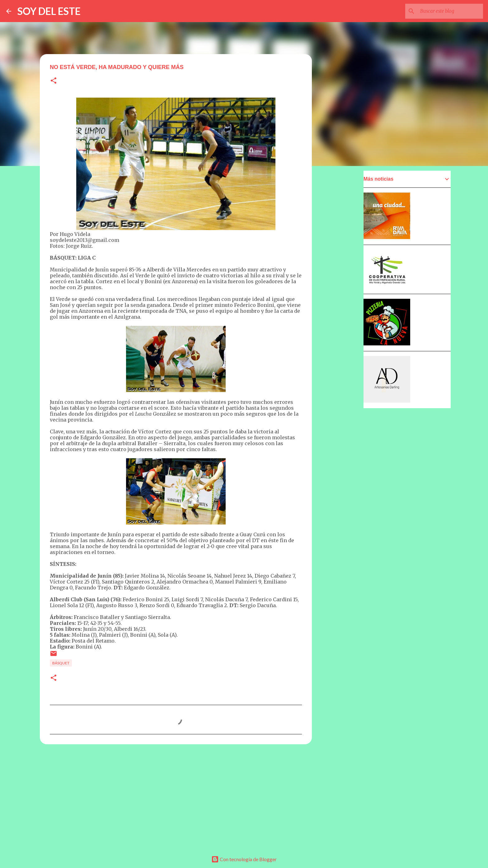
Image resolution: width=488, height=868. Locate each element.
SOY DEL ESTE (49, 11)
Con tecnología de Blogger (244, 859)
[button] (54, 81)
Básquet (61, 663)
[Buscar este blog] (450, 11)
